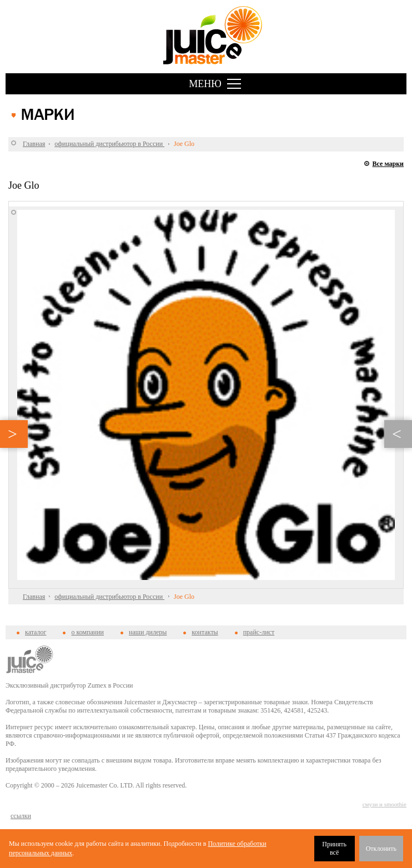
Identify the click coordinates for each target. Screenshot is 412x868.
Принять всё (334, 848)
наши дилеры (148, 632)
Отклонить (381, 849)
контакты (205, 632)
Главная (34, 144)
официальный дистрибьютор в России (109, 144)
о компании (87, 632)
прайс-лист (259, 632)
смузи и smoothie (385, 804)
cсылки (21, 816)
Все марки (388, 164)
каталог (36, 632)
